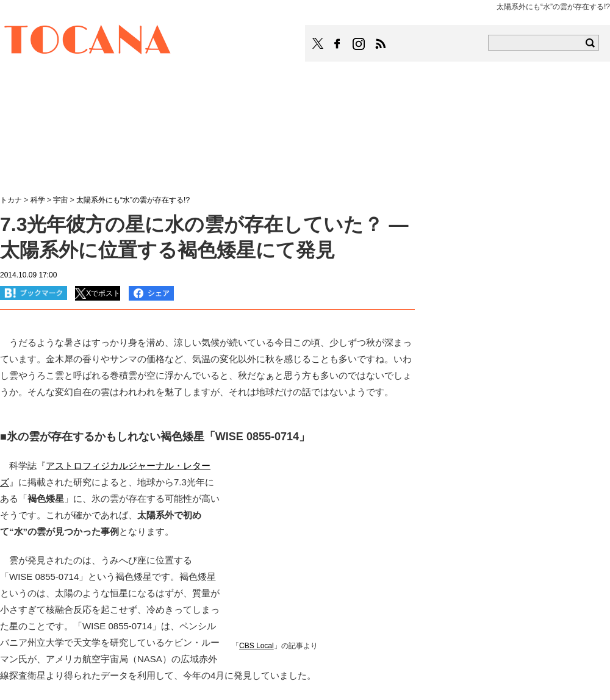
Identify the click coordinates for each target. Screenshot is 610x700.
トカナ (11, 200)
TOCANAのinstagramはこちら (359, 44)
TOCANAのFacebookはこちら (337, 44)
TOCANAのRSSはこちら (381, 44)
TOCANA (88, 41)
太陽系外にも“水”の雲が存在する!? (133, 200)
